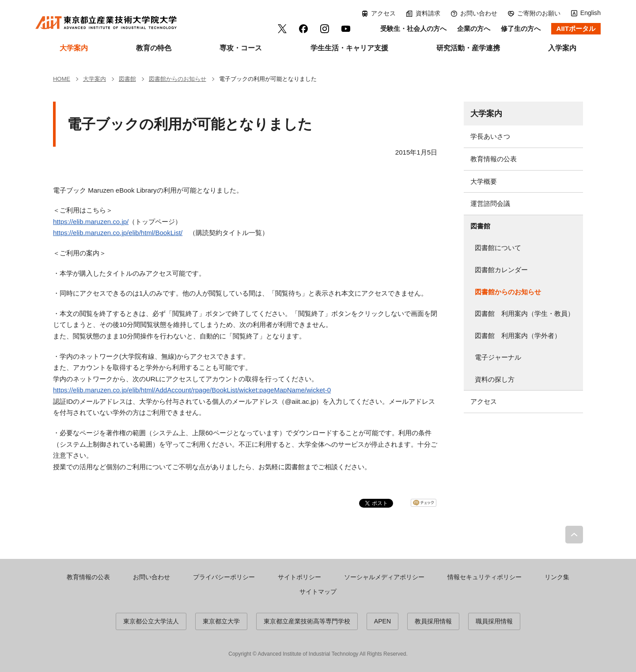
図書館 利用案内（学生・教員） (524, 313)
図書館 (480, 226)
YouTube (346, 29)
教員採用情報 (433, 621)
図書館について (498, 248)
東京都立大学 (221, 621)
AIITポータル (576, 28)
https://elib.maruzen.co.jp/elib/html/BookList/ (118, 233)
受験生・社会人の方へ (413, 28)
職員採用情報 (494, 621)
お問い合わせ (479, 13)
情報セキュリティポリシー (485, 577)
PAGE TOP (574, 535)
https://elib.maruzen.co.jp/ (91, 222)
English (591, 13)
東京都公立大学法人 (151, 621)
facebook (303, 29)
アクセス (383, 13)
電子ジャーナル (498, 357)
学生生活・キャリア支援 (349, 48)
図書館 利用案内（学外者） (518, 336)
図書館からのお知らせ (508, 292)
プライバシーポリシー (224, 577)
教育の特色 (154, 48)
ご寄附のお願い (539, 13)
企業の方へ (474, 28)
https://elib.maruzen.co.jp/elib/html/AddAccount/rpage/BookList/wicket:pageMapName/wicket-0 (192, 390)
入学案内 (562, 48)
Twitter (282, 29)
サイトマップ (318, 592)
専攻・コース (241, 48)
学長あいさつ (490, 136)
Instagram (325, 29)
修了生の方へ (521, 28)
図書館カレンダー (501, 270)
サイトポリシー (299, 577)
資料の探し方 (495, 379)
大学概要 (484, 181)
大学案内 (74, 48)
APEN (382, 621)
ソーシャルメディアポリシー (384, 577)
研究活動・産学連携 (468, 48)
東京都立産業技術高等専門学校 (307, 621)
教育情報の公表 (494, 159)
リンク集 (557, 577)
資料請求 (428, 13)
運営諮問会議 (490, 203)
